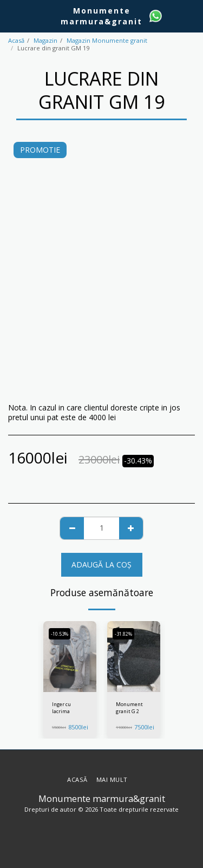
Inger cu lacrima (61, 708)
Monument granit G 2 (129, 708)
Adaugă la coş (101, 564)
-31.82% (123, 634)
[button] (12, 15)
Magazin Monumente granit (107, 40)
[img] (70, 657)
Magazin (45, 40)
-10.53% (60, 634)
